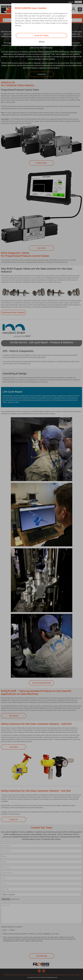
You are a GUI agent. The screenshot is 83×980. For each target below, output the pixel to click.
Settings (42, 42)
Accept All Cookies (41, 35)
